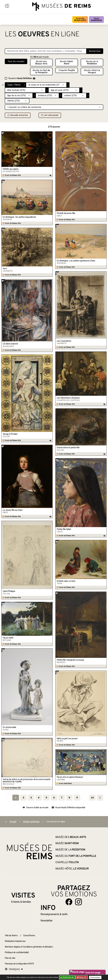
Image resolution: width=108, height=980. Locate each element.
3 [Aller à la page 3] (31, 798)
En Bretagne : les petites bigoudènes (19, 217)
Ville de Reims (11, 936)
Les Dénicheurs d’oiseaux (68, 398)
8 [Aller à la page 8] (69, 798)
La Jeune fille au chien (13, 510)
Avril (5, 269)
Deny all (82, 977)
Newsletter (46, 921)
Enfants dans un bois (66, 581)
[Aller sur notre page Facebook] (69, 902)
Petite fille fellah (64, 529)
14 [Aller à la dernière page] (92, 798)
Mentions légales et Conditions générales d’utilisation (29, 947)
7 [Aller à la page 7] (62, 798)
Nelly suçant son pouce (67, 739)
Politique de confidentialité (17, 953)
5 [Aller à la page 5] (46, 798)
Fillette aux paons (11, 169)
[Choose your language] (14, 969)
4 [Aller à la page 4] (39, 798)
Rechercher (95, 51)
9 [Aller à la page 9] (77, 798)
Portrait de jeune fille (66, 213)
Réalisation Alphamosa (15, 941)
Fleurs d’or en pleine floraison (70, 777)
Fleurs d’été (8, 638)
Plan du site (10, 958)
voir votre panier (50, 115)
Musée (96, 20)
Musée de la (92, 63)
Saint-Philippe (9, 591)
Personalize (95, 977)
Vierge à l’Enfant (10, 434)
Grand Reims (29, 936)
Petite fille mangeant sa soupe (70, 660)
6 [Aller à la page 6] (54, 798)
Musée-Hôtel (92, 72)
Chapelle (67, 70)
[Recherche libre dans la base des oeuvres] (46, 51)
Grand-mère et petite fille (68, 448)
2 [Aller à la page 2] (23, 798)
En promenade (9, 727)
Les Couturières (64, 341)
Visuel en (22, 78)
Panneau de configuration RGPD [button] (19, 964)
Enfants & (21, 902)
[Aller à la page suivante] (100, 798)
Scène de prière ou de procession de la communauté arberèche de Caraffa (27, 781)
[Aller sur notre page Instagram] (78, 902)
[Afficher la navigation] (7, 6)
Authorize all (67, 977)
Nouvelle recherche (18, 115)
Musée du (41, 72)
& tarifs (54, 914)
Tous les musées (16, 62)
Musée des (80, 20)
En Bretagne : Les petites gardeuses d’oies (76, 261)
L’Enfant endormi (10, 344)
